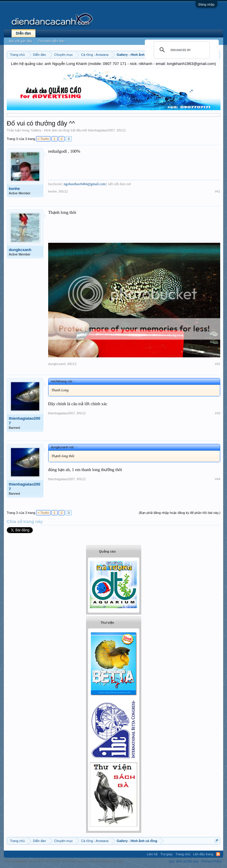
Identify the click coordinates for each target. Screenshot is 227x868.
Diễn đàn (23, 33)
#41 (218, 191)
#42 (218, 364)
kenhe (14, 189)
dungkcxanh (20, 250)
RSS (218, 854)
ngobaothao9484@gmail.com (85, 184)
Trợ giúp (167, 854)
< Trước (43, 139)
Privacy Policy (212, 861)
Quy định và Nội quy (184, 861)
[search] (181, 50)
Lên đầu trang (203, 854)
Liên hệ (152, 854)
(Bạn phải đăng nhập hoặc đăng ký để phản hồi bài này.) (180, 513)
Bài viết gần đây (21, 41)
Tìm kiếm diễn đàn (51, 41)
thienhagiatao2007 (102, 130)
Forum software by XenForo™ (47, 861)
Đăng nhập (207, 4)
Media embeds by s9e (107, 861)
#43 (218, 413)
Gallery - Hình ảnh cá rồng (50, 130)
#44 (218, 479)
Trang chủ (183, 854)
